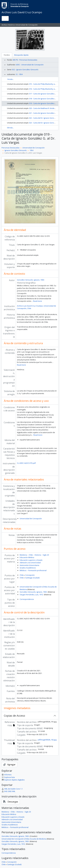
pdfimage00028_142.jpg (47, 740)
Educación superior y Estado (31, 560)
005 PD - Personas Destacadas (25, 60)
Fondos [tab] (7, 55)
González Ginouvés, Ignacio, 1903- (31, 280)
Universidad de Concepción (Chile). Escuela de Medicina (24, 839)
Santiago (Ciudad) (32, 578)
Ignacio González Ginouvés (16, 150)
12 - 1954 (19, 74)
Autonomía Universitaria (29, 565)
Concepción (30, 575)
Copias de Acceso (14, 716)
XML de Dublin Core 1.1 (12, 789)
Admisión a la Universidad (30, 563)
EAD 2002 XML (8, 791)
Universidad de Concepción (34, 148)
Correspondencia (27, 599)
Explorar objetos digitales (13, 780)
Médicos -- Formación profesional (33, 570)
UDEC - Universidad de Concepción (30, 65)
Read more (37, 301)
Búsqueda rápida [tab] (21, 55)
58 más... (10, 128)
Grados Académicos (28, 568)
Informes (7, 775)
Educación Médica (27, 557)
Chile (22, 575)
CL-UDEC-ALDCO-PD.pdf (26, 463)
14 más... (10, 79)
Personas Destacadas (11, 148)
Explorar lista (8, 777)
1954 (31, 150)
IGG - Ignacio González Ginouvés (25, 70)
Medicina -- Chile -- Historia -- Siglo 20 (34, 555)
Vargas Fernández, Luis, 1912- (32, 595)
